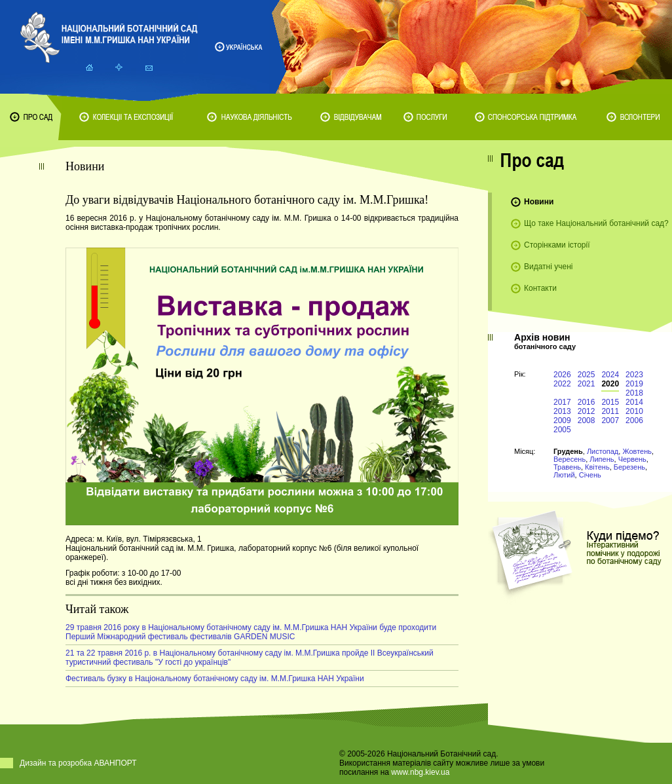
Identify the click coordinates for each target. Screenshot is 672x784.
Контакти (540, 288)
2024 (610, 375)
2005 (562, 430)
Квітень (597, 467)
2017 (562, 402)
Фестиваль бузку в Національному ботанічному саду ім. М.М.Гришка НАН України (215, 679)
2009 (562, 420)
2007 (610, 420)
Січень (590, 475)
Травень (567, 467)
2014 (634, 402)
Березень (629, 467)
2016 (587, 402)
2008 (587, 420)
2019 (634, 384)
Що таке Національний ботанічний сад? (596, 223)
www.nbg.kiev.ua (420, 772)
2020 (610, 384)
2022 (562, 384)
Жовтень (637, 451)
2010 (634, 411)
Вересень (569, 459)
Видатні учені (548, 267)
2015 (610, 402)
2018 (634, 393)
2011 (610, 411)
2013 (562, 411)
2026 (562, 375)
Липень (602, 459)
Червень (632, 459)
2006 (634, 420)
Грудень (568, 451)
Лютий (564, 475)
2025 (587, 375)
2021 (587, 384)
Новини (539, 202)
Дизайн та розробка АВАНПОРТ (78, 763)
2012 (587, 411)
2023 (634, 375)
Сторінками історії (557, 245)
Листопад (603, 451)
